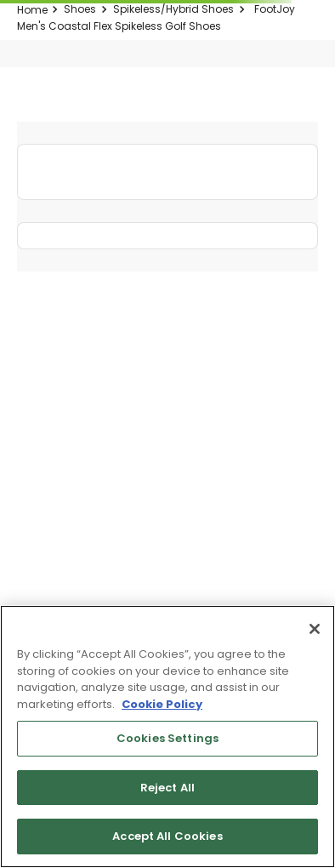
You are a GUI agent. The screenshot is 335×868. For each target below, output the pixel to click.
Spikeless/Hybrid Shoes (173, 9)
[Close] (315, 629)
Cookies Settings (167, 738)
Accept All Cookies (167, 836)
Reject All (167, 788)
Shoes (80, 9)
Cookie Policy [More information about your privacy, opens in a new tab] (162, 704)
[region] (167, 737)
